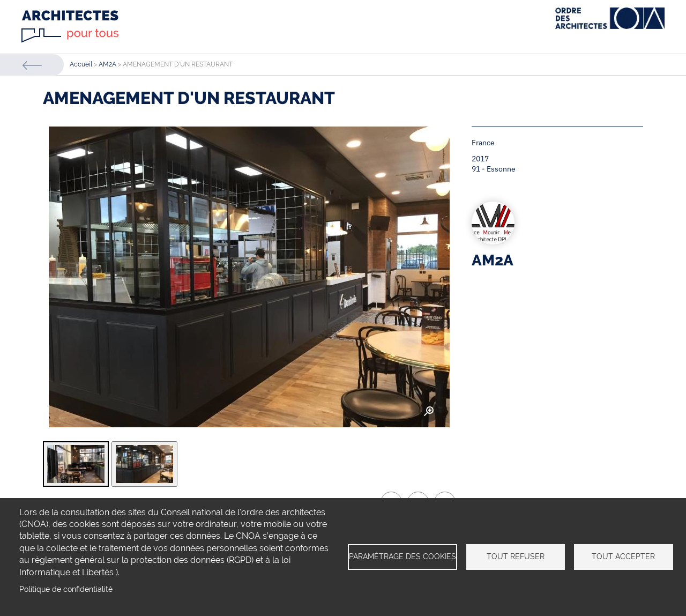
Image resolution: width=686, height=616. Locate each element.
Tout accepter (623, 556)
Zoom (429, 412)
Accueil (81, 64)
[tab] (76, 464)
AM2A (107, 64)
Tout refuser (516, 556)
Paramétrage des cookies (402, 556)
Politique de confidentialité (66, 589)
